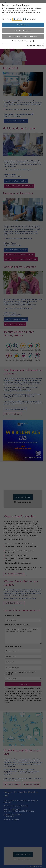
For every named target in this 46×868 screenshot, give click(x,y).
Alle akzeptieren (23, 25)
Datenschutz (40, 45)
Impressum (31, 45)
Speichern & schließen (23, 31)
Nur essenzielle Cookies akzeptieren (23, 36)
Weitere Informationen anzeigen (23, 41)
